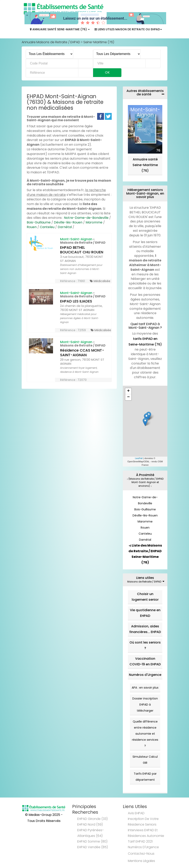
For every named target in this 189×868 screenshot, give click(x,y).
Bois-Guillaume (39, 222)
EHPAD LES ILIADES (76, 301)
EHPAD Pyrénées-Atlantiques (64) (91, 833)
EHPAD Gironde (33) (92, 819)
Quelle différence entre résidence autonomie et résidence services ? (145, 734)
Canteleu (47, 227)
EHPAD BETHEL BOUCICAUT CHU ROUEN (82, 250)
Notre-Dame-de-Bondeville (86, 218)
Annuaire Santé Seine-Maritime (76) (60, 29)
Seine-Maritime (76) (99, 42)
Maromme (94, 222)
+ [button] (128, 391)
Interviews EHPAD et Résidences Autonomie (146, 833)
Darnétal (65, 227)
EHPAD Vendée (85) (93, 847)
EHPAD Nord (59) (90, 824)
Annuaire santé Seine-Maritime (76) (145, 165)
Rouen (32, 227)
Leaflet (139, 458)
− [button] (128, 397)
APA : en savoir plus (145, 688)
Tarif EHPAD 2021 (140, 841)
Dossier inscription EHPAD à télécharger (145, 705)
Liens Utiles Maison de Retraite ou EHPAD (128, 29)
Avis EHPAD (136, 813)
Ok (107, 72)
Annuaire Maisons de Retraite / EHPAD (51, 42)
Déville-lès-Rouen (68, 222)
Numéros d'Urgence (145, 675)
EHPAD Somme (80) (92, 841)
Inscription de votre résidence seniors (143, 822)
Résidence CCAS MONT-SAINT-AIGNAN (82, 353)
